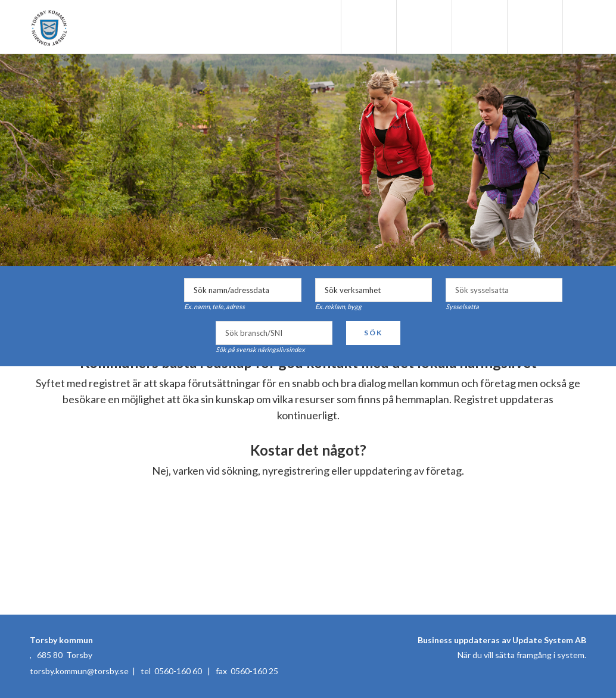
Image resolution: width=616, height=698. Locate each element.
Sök (373, 333)
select (550, 290)
